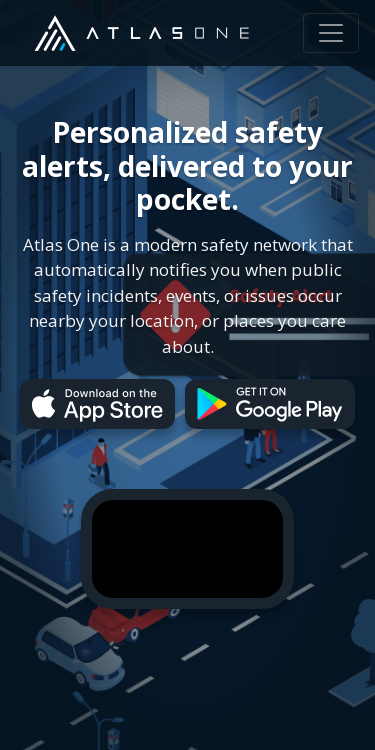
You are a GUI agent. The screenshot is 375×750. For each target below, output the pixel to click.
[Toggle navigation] (331, 33)
